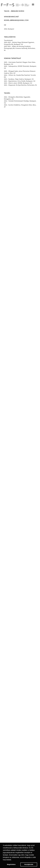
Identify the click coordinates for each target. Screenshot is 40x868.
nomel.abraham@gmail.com (16, 20)
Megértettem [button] (11, 864)
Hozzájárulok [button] (29, 864)
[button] (33, 5)
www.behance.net (11, 17)
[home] (20, 5)
